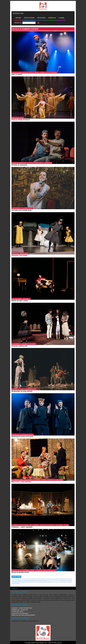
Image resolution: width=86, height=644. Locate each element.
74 (53, 581)
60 (33, 581)
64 (39, 581)
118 (69, 582)
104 (40, 582)
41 (66, 579)
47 (14, 581)
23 (39, 579)
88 (14, 582)
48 (15, 581)
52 (21, 581)
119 (71, 582)
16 (29, 579)
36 (58, 579)
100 (32, 582)
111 (54, 582)
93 (21, 582)
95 (24, 582)
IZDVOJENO (41, 18)
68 (45, 581)
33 (54, 579)
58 (30, 581)
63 (37, 581)
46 (12, 581)
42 (67, 579)
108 (48, 582)
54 (24, 581)
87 (12, 582)
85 (69, 581)
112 (56, 582)
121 (15, 584)
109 (50, 582)
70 (48, 581)
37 (60, 579)
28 (47, 579)
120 (13, 584)
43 (69, 579)
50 (18, 581)
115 (63, 582)
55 (26, 581)
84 (68, 581)
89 (15, 582)
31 (51, 579)
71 (49, 581)
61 (34, 581)
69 (46, 581)
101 (34, 582)
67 (43, 581)
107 (46, 582)
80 (62, 581)
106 (44, 582)
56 (27, 581)
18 (32, 579)
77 (58, 581)
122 (17, 584)
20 (35, 579)
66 (42, 581)
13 (25, 579)
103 (38, 582)
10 (20, 579)
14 (26, 579)
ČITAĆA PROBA (29, 18)
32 (53, 579)
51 (20, 581)
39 (63, 579)
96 (26, 582)
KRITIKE (18, 18)
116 (65, 582)
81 (64, 581)
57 (29, 581)
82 (65, 581)
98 (29, 582)
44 (70, 579)
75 (55, 581)
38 (61, 579)
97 (27, 582)
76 (56, 581)
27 (45, 579)
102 (36, 582)
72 (50, 581)
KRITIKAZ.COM (18, 13)
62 (36, 581)
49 (17, 581)
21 (36, 579)
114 (60, 582)
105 (42, 582)
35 (57, 579)
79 (61, 581)
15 (28, 579)
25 (42, 579)
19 (34, 579)
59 (31, 581)
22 (38, 579)
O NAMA (61, 18)
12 (23, 579)
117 (67, 582)
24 (41, 579)
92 (20, 582)
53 (23, 581)
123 (19, 584)
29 (48, 579)
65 (40, 581)
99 (30, 582)
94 (23, 582)
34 (55, 579)
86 (71, 581)
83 (67, 581)
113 (58, 582)
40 (64, 579)
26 (44, 579)
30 (50, 579)
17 (31, 579)
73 (52, 581)
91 (18, 582)
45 (72, 579)
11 (22, 579)
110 (52, 582)
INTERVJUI (52, 18)
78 (59, 581)
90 (17, 582)
